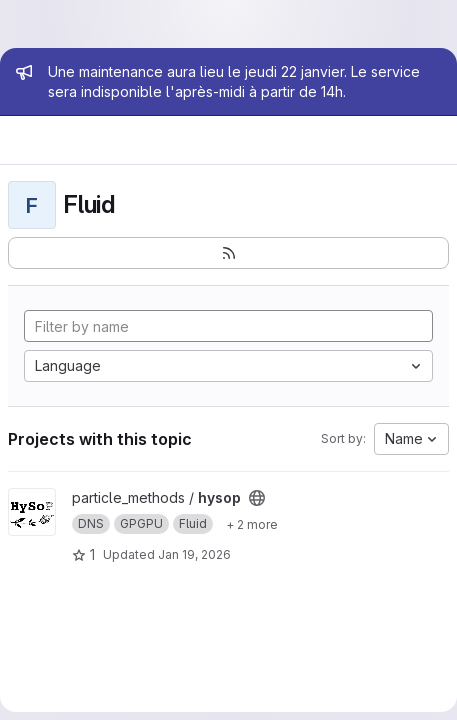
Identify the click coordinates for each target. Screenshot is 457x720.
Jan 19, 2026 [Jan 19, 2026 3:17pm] (194, 554)
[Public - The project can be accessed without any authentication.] (257, 498)
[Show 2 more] (252, 524)
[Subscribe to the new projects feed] (228, 253)
